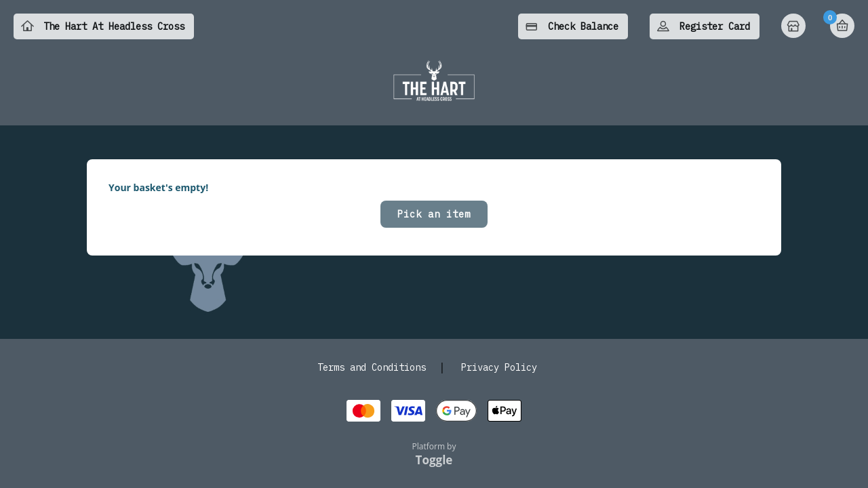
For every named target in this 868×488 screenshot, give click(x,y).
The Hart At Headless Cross (114, 26)
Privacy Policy (499, 367)
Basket (842, 26)
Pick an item (434, 214)
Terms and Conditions (372, 367)
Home (795, 27)
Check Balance (583, 26)
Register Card (715, 26)
